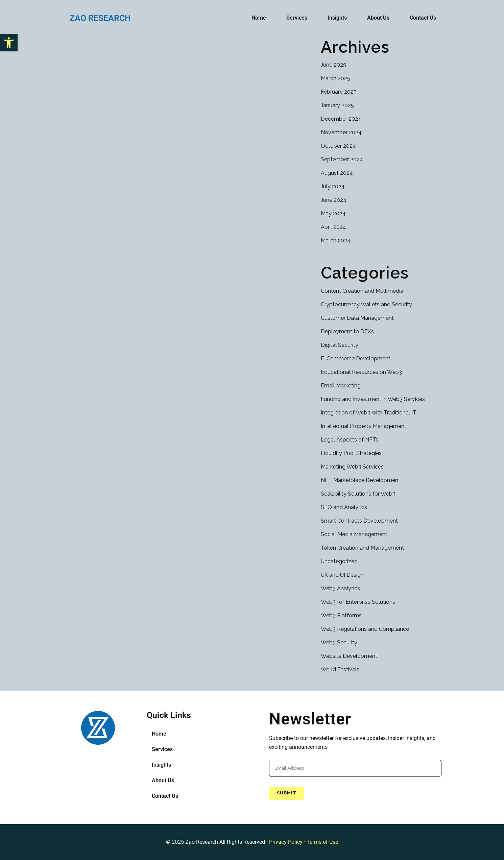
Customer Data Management (357, 318)
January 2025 (337, 105)
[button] (9, 43)
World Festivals (340, 670)
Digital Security (340, 345)
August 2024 (337, 173)
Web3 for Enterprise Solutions (358, 602)
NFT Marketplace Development (361, 480)
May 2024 (333, 213)
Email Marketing (341, 386)
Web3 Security (339, 642)
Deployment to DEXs (347, 331)
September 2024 (342, 159)
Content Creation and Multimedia (362, 291)
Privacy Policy (286, 842)
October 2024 (338, 146)
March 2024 (336, 241)
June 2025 (333, 65)
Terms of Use (322, 842)
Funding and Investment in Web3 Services (373, 399)
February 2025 (339, 92)
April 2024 (333, 227)
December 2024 (341, 119)
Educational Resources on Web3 (361, 372)
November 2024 (341, 132)
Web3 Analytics (340, 588)
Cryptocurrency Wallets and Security (366, 304)
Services (297, 18)
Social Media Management (354, 534)
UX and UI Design (342, 575)
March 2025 (335, 78)
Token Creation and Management (362, 548)
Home (259, 18)
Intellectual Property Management (364, 426)
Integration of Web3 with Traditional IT (369, 413)
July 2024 (333, 186)
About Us (378, 18)
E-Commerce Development (356, 359)
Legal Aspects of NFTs (350, 440)
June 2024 (334, 200)
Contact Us (423, 18)
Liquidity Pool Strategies (351, 453)
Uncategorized (339, 561)
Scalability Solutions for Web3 (358, 494)
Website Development (349, 656)
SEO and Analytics (344, 507)
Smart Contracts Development (359, 521)
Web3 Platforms (341, 615)
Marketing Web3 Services (352, 467)
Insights (337, 18)
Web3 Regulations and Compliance (365, 629)
